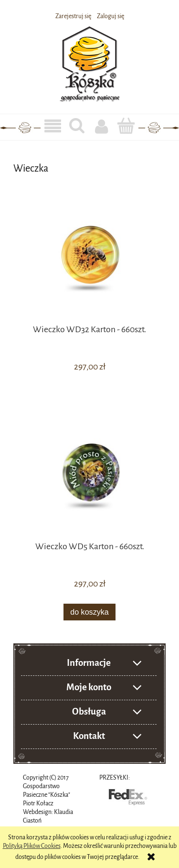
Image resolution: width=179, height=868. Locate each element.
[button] (53, 126)
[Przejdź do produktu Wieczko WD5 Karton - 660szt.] (89, 478)
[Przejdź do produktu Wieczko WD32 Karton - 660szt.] (89, 261)
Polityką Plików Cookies (32, 846)
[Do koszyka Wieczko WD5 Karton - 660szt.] (90, 612)
